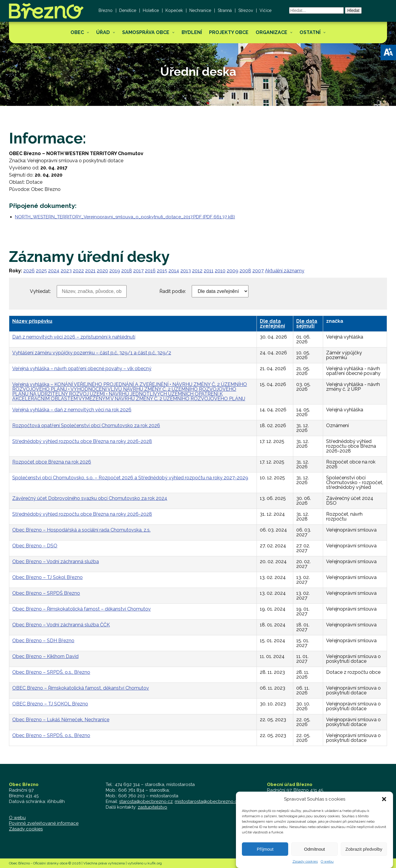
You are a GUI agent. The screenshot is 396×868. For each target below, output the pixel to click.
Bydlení (192, 32)
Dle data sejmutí (307, 323)
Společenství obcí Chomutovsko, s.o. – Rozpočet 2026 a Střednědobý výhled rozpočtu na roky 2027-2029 (130, 478)
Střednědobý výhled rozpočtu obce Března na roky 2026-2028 (82, 441)
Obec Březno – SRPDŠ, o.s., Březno (51, 672)
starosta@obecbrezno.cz (146, 801)
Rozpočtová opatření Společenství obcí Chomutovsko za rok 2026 (86, 425)
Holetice (151, 10)
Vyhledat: (40, 291)
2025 (41, 271)
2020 (102, 271)
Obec (77, 32)
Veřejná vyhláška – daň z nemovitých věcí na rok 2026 (72, 410)
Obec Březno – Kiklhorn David (45, 656)
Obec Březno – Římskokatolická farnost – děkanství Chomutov (82, 609)
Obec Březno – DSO (35, 546)
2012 (197, 271)
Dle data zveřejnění (272, 323)
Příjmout (265, 858)
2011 (209, 271)
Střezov (246, 10)
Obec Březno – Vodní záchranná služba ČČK (61, 625)
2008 (245, 271)
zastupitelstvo (152, 807)
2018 (127, 271)
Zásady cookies (26, 829)
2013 (186, 271)
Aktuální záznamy (285, 271)
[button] (388, 52)
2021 (90, 271)
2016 (150, 271)
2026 (29, 271)
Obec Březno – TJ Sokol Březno (47, 577)
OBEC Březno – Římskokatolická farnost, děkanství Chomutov (81, 688)
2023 (66, 271)
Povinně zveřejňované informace (44, 823)
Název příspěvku (32, 321)
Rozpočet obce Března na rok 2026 (52, 462)
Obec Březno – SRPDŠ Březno (46, 593)
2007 (258, 271)
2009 (232, 271)
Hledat (353, 10)
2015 (162, 271)
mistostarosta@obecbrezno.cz (207, 801)
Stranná (225, 10)
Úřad (103, 32)
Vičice (265, 10)
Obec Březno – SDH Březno (43, 641)
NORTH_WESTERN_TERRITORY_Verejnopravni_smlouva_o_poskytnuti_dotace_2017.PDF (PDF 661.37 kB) (125, 217)
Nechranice (200, 10)
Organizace (271, 32)
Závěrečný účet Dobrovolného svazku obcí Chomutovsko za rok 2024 (90, 498)
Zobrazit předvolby (364, 858)
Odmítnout (314, 858)
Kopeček (174, 10)
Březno (106, 10)
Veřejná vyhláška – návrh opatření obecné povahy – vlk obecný (82, 369)
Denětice (128, 10)
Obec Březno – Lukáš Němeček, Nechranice (61, 720)
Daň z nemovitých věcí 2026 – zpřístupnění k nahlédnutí (74, 337)
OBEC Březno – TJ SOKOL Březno (50, 704)
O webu (17, 818)
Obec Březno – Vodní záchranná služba (56, 562)
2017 (138, 271)
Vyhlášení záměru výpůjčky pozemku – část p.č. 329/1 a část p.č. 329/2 (92, 353)
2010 (220, 271)
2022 (78, 271)
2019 (115, 271)
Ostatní (310, 32)
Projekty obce (229, 32)
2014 (174, 271)
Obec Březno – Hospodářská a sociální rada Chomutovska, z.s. (81, 530)
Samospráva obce (146, 32)
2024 (54, 271)
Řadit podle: (173, 291)
